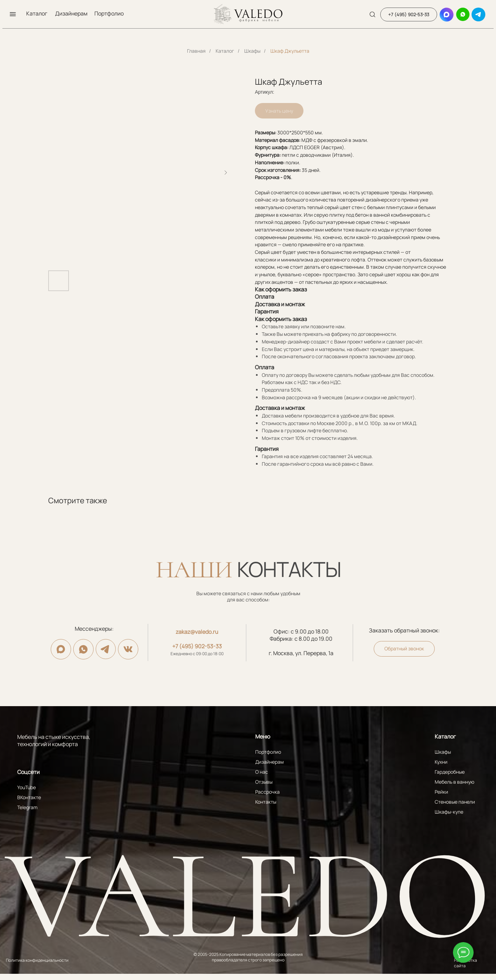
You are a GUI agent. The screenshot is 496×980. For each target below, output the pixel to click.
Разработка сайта (466, 963)
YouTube (27, 787)
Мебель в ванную (454, 782)
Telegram (27, 807)
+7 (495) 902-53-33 (197, 646)
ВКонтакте (29, 797)
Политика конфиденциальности (37, 960)
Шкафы (252, 51)
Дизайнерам (71, 13)
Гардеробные (450, 772)
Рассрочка (267, 792)
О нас (262, 772)
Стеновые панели (455, 802)
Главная (196, 51)
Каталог (37, 13)
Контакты (266, 802)
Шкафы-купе (449, 812)
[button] (13, 14)
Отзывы (264, 782)
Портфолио (109, 13)
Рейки (441, 792)
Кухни (441, 762)
